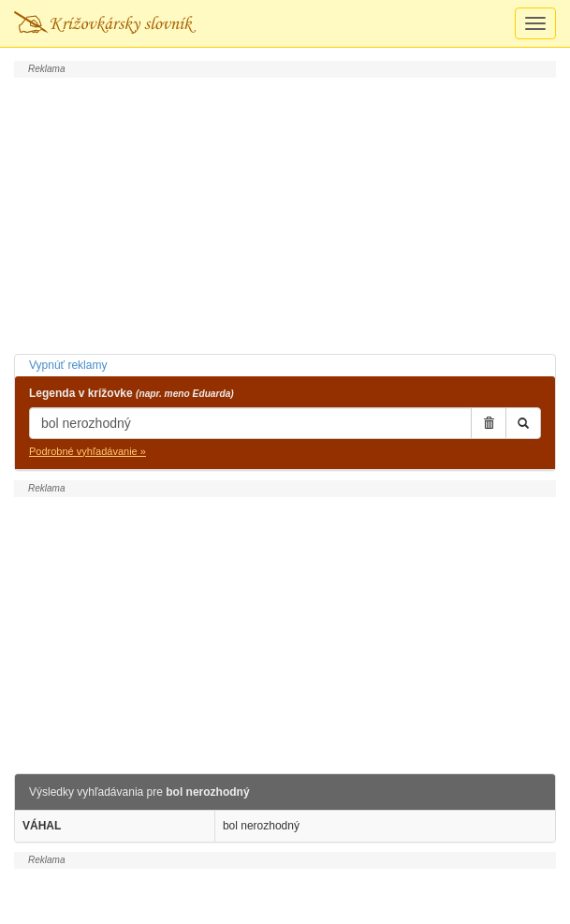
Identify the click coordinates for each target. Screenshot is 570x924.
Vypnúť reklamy (68, 365)
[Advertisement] (285, 213)
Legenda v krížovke (132, 393)
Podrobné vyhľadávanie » (88, 451)
